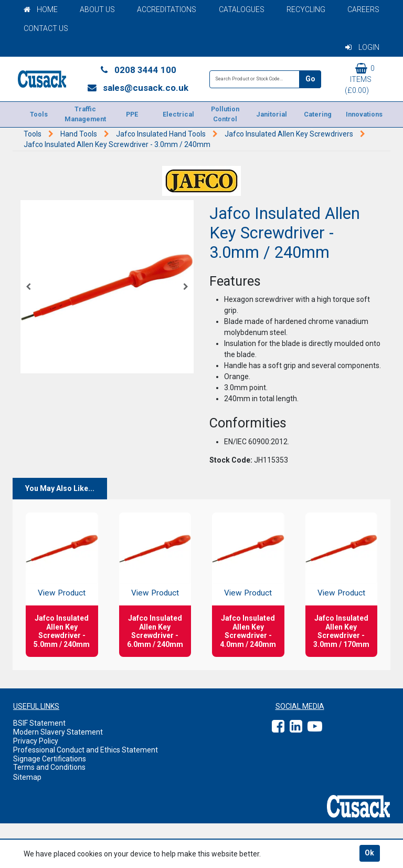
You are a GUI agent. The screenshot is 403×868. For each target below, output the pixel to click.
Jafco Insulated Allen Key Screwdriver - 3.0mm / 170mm (341, 631)
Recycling (306, 9)
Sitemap (27, 777)
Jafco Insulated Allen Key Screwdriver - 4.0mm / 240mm (248, 631)
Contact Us (46, 28)
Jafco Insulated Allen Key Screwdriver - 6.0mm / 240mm (155, 631)
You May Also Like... (60, 488)
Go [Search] (310, 79)
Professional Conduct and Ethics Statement (86, 750)
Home (41, 9)
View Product (62, 593)
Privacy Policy (36, 741)
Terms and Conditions (49, 767)
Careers (363, 9)
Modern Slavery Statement (58, 732)
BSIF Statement (39, 723)
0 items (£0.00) (360, 79)
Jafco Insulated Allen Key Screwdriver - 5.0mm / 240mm (62, 631)
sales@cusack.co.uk (138, 88)
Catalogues (242, 9)
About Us (97, 9)
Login (362, 47)
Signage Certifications (50, 759)
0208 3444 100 (137, 70)
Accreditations (167, 9)
